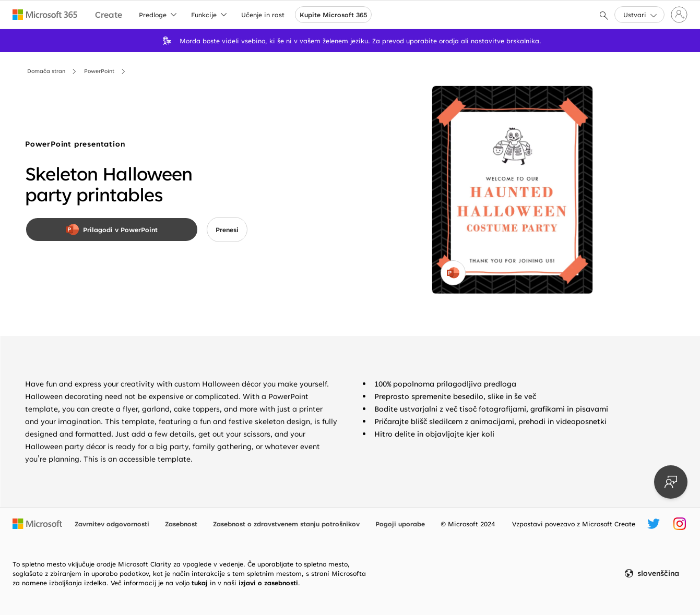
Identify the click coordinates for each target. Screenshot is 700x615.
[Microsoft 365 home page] (45, 15)
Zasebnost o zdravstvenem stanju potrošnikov (286, 524)
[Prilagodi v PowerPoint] (112, 230)
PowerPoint (99, 71)
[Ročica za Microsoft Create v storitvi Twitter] (654, 524)
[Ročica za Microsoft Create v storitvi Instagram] (680, 524)
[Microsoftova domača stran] (37, 524)
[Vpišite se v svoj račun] (679, 15)
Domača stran (46, 71)
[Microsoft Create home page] (109, 15)
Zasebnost (181, 524)
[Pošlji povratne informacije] (671, 482)
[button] (639, 15)
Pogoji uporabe (400, 524)
